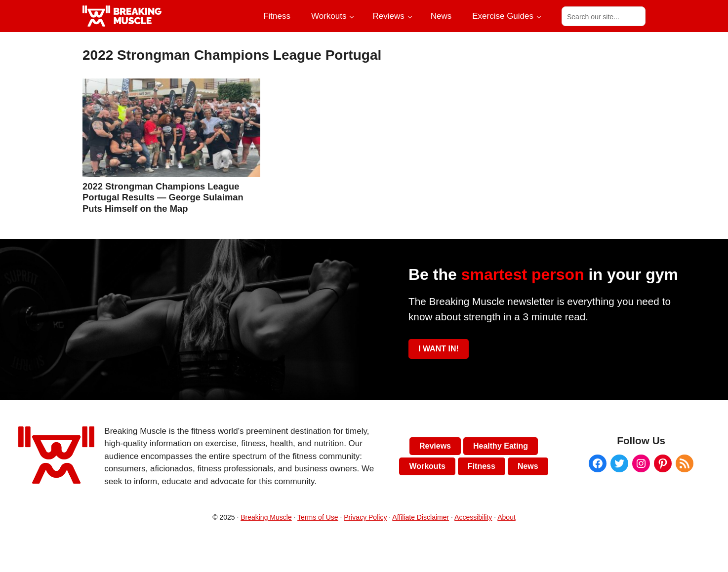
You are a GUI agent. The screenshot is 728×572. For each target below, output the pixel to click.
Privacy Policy (365, 517)
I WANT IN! (439, 349)
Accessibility (473, 517)
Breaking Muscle (266, 517)
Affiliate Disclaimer (421, 517)
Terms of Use (318, 517)
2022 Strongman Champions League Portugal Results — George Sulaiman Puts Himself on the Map (163, 197)
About (506, 517)
